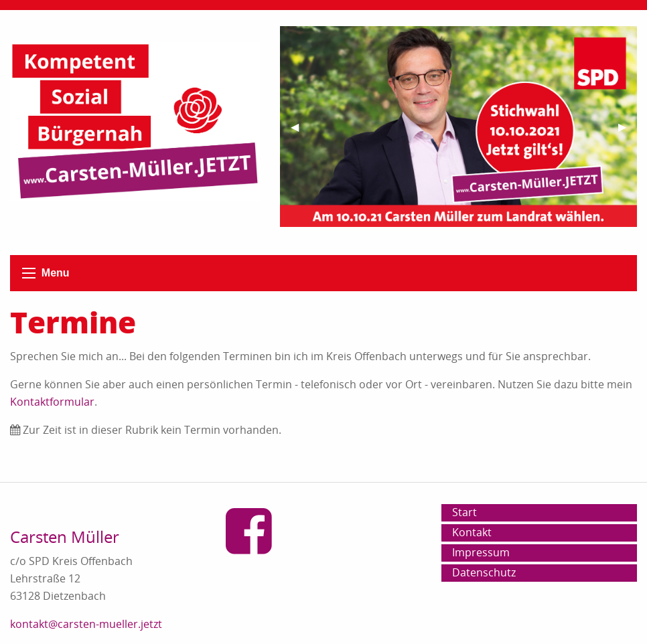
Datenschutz (484, 572)
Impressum (481, 552)
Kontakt (472, 532)
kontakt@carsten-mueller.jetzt (86, 624)
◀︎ (300, 132)
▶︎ (628, 132)
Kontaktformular (52, 402)
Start (464, 512)
